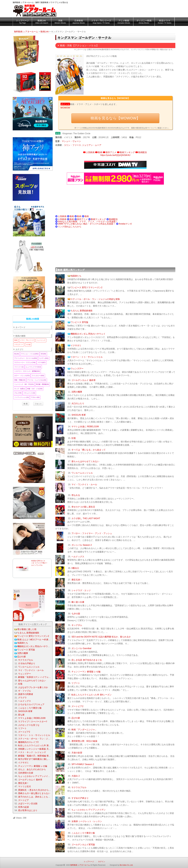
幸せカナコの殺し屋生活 (83, 507)
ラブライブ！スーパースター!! (33, 722)
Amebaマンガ (125, 224)
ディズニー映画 (144, 22)
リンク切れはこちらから (70, 227)
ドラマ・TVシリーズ (101, 22)
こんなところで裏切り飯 (83, 833)
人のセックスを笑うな (29, 725)
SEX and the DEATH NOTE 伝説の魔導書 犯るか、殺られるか (101, 637)
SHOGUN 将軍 (79, 415)
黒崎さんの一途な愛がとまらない (34, 793)
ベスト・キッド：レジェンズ (32, 752)
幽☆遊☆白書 (78, 602)
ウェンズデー (77, 369)
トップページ (22, 22)
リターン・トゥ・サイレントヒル (87, 357)
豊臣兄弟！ (77, 580)
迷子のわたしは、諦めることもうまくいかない (41, 797)
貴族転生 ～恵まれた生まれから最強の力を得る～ (42, 790)
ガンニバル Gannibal (81, 648)
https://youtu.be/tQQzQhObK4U (115, 155)
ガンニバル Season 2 (82, 545)
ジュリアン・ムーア (92, 145)
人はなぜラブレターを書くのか (33, 687)
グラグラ (22, 698)
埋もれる (76, 495)
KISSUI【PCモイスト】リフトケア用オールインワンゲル (39, 563)
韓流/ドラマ (165, 22)
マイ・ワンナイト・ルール (84, 484)
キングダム (77, 625)
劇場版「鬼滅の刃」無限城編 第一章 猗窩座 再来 (41, 756)
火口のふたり (78, 403)
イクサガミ (76, 345)
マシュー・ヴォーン (71, 141)
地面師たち (76, 276)
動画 (100, 152)
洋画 (60, 22)
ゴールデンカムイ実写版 (83, 845)
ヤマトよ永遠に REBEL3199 (85, 427)
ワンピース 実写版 (79, 322)
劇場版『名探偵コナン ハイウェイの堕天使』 (40, 677)
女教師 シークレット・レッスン (87, 821)
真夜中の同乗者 (26, 694)
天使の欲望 (77, 753)
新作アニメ (111, 152)
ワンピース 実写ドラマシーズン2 (86, 287)
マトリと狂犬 (25, 786)
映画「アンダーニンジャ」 (84, 730)
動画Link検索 (33, 319)
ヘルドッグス (78, 557)
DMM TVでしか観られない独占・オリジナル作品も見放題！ (87, 224)
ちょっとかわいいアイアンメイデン (89, 810)
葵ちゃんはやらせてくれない (85, 461)
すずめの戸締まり (80, 798)
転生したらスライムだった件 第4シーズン (92, 695)
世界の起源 (23, 807)
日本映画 (79, 22)
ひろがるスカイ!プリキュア (31, 704)
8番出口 (75, 568)
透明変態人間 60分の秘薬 (84, 741)
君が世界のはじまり (28, 810)
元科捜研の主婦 (26, 773)
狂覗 (74, 438)
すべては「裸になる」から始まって (89, 450)
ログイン (102, 862)
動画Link (42, 22)
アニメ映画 (124, 22)
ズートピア (23, 800)
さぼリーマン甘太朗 (28, 804)
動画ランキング (127, 152)
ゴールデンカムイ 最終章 (83, 380)
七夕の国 (76, 614)
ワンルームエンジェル (82, 473)
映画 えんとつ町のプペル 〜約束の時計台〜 (38, 640)
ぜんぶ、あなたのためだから (32, 769)
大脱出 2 (76, 776)
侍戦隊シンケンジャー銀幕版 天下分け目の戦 (40, 749)
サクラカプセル (79, 787)
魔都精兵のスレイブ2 (28, 742)
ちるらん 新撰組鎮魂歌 (82, 311)
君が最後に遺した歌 (27, 629)
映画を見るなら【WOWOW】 (115, 118)
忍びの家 (76, 718)
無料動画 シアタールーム (80, 865)
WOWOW (65, 108)
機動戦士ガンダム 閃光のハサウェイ (88, 334)
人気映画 (90, 152)
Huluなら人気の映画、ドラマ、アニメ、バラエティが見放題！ (88, 222)
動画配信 (143, 152)
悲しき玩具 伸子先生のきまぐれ (87, 660)
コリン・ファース (72, 145)
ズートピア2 (77, 706)
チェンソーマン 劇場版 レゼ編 (86, 672)
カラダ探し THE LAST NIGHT (86, 518)
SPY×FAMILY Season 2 (83, 764)
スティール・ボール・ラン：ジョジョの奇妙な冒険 (95, 299)
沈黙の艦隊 (77, 392)
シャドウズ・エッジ (81, 590)
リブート (76, 683)
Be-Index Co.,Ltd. (126, 865)
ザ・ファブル (25, 691)
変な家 (21, 715)
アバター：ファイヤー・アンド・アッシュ (92, 533)
